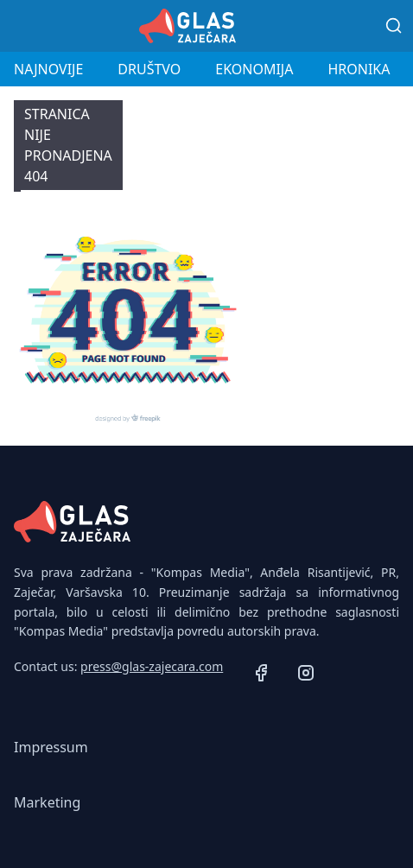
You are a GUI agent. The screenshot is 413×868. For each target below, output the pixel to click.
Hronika (359, 69)
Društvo (149, 69)
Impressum (51, 747)
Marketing (47, 802)
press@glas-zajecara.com (152, 666)
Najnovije (48, 69)
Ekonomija (254, 69)
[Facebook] (261, 675)
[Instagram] (306, 675)
